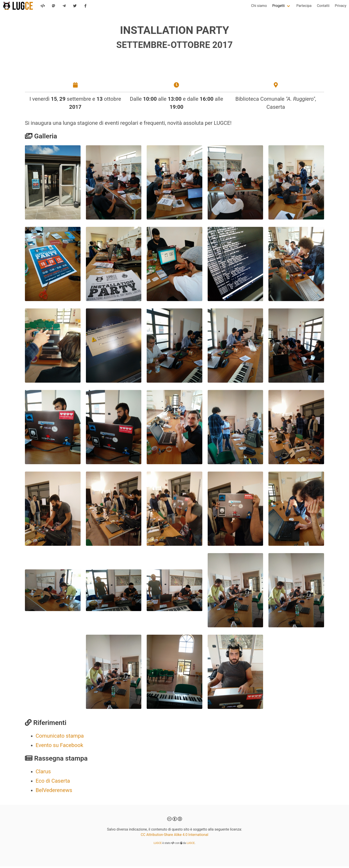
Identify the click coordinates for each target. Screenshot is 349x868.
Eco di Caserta (53, 782)
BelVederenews (54, 792)
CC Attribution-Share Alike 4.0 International (174, 836)
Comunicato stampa (60, 737)
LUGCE (158, 845)
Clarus (43, 773)
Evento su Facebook (59, 747)
